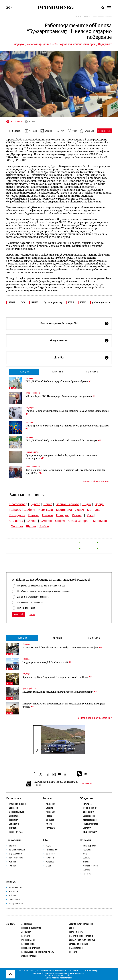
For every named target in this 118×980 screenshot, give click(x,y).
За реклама (27, 924)
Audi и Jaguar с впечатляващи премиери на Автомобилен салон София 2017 (60, 749)
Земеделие (14, 824)
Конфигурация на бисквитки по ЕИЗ (38, 952)
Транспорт (14, 820)
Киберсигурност (16, 858)
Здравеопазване (90, 820)
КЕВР (71, 302)
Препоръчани (92, 372)
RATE (85, 854)
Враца (99, 504)
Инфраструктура (17, 812)
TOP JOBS (87, 874)
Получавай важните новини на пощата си (56, 782)
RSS (82, 774)
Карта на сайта (76, 932)
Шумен (31, 526)
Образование (89, 816)
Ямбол (44, 526)
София (60, 521)
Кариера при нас (29, 944)
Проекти (85, 840)
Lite (45, 840)
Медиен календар (29, 956)
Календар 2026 (89, 846)
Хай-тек (13, 862)
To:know (13, 896)
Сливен (32, 521)
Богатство (50, 854)
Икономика (14, 798)
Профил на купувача (31, 948)
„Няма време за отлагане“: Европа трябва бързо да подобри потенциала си (67, 427)
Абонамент (26, 932)
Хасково (17, 526)
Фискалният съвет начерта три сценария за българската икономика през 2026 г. (65, 472)
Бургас (35, 504)
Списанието (14, 900)
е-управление (15, 854)
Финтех (12, 866)
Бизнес (48, 798)
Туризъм (13, 828)
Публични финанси (33, 393)
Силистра (16, 521)
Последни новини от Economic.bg (94, 718)
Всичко (11, 882)
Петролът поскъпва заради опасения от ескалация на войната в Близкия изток (64, 705)
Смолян (46, 521)
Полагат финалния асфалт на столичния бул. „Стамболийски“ (60, 692)
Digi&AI (12, 846)
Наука (48, 846)
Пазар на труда (16, 832)
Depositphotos (66, 978)
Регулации (29, 408)
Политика (29, 422)
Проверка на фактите (31, 928)
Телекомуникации (17, 850)
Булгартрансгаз (53, 302)
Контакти (26, 936)
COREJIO (86, 858)
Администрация (90, 832)
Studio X (68, 975)
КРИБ (83, 302)
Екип (71, 928)
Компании (29, 378)
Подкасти (87, 850)
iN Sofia (86, 862)
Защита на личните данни (81, 924)
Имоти (49, 824)
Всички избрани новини (96, 482)
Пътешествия (52, 850)
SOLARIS (86, 870)
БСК (23, 302)
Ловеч (80, 510)
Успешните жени (90, 866)
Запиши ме (87, 784)
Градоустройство (32, 452)
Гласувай (19, 615)
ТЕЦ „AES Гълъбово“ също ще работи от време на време (58, 381)
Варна (48, 504)
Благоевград (18, 504)
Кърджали (46, 510)
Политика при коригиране (81, 936)
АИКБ (12, 302)
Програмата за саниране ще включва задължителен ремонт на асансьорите (61, 457)
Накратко (13, 892)
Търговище (99, 521)
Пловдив (62, 515)
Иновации (26, 644)
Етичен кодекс (28, 940)
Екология (87, 828)
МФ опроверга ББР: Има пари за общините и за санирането (61, 396)
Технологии (14, 840)
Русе (90, 515)
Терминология (16, 888)
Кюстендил (64, 510)
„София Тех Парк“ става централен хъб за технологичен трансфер (62, 647)
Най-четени (57, 372)
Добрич (30, 510)
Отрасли (50, 808)
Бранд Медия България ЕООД (82, 940)
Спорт (48, 866)
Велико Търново (67, 504)
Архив (32, 614)
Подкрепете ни (76, 948)
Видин (87, 504)
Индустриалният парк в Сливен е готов (47, 662)
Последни (24, 372)
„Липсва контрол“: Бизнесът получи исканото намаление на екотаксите (67, 412)
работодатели (101, 302)
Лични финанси (90, 808)
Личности (50, 858)
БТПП (34, 302)
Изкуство (50, 862)
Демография (88, 812)
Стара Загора (78, 521)
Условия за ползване (79, 944)
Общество (86, 798)
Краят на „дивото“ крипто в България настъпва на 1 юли (57, 677)
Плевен (47, 515)
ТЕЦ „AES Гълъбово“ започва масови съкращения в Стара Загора (63, 440)
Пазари (49, 816)
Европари (13, 808)
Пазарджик (17, 515)
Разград (78, 515)
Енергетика (14, 816)
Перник (33, 515)
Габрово (15, 510)
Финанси (50, 820)
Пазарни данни (16, 904)
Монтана (93, 510)
